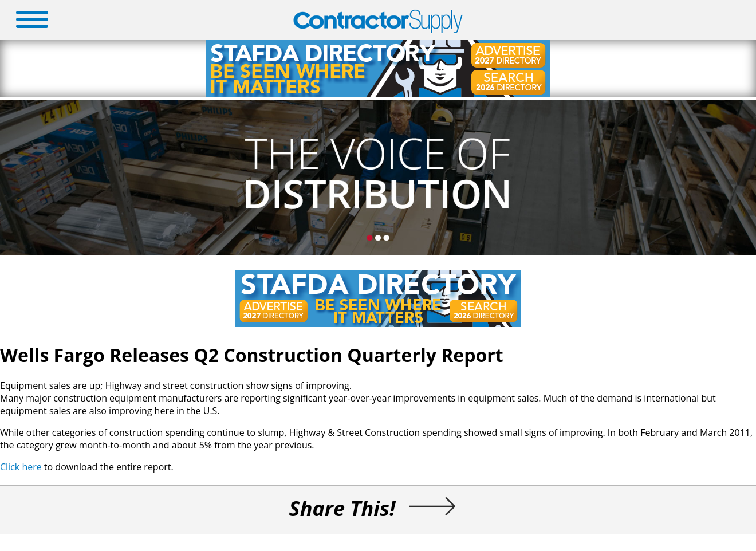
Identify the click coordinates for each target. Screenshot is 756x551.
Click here (21, 467)
